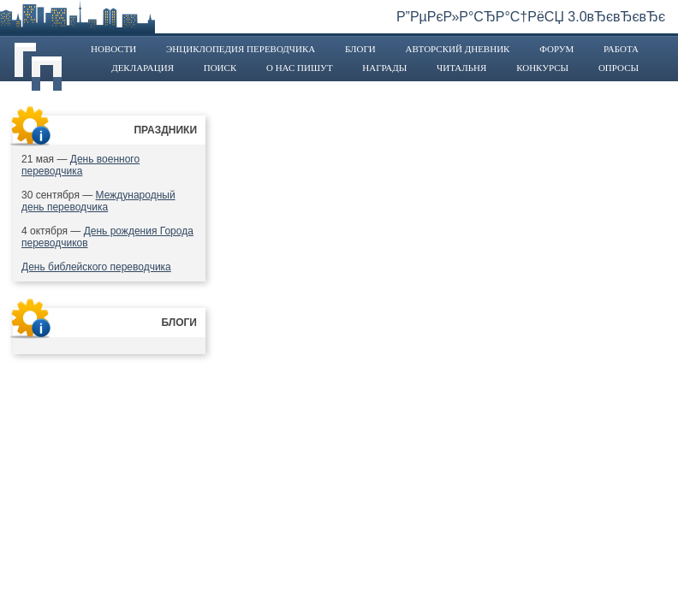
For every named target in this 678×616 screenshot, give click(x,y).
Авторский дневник (457, 49)
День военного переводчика (80, 165)
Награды (384, 68)
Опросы (619, 68)
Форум (556, 49)
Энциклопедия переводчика (241, 49)
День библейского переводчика (96, 267)
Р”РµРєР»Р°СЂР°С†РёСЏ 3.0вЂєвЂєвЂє (531, 17)
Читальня (461, 68)
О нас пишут (300, 68)
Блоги (360, 49)
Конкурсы (542, 68)
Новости (113, 49)
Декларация (143, 68)
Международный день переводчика (98, 201)
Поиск (220, 68)
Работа (621, 49)
